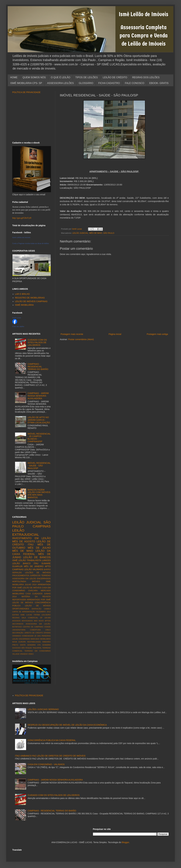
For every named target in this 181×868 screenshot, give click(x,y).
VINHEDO (24, 654)
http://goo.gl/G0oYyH (22, 218)
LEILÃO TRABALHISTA (30, 560)
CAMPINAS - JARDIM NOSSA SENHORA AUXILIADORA (38, 396)
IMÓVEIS (36, 582)
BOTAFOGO (17, 627)
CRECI (48, 630)
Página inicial (115, 334)
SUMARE (46, 563)
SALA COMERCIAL (30, 618)
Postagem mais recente (72, 334)
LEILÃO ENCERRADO (21, 639)
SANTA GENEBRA (28, 645)
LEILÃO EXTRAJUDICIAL (26, 532)
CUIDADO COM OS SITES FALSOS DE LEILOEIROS (37, 342)
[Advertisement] (31, 118)
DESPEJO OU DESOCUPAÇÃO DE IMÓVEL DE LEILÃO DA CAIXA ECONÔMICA (67, 725)
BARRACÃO (37, 609)
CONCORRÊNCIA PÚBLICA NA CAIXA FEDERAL (52, 740)
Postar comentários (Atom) (81, 339)
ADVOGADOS (27, 621)
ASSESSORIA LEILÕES (60, 83)
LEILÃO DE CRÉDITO (115, 77)
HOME (14, 77)
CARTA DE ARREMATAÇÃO (24, 612)
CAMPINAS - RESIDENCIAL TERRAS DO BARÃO (38, 367)
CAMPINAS (42, 526)
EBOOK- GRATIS (159, 83)
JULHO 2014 (31, 585)
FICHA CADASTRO (109, 83)
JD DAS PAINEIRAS (42, 636)
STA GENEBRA (44, 645)
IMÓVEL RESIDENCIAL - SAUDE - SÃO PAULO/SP (39, 466)
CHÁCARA (33, 591)
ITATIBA (37, 615)
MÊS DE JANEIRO (34, 566)
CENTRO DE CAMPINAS (33, 627)
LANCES (46, 560)
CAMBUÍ (47, 609)
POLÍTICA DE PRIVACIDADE (26, 92)
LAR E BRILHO (22, 294)
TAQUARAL (37, 648)
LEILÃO (28, 569)
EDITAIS (16, 615)
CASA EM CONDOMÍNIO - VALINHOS (46, 764)
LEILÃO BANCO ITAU (25, 563)
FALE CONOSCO (135, 83)
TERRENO (46, 576)
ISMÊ (15, 560)
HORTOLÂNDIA (19, 582)
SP (41, 618)
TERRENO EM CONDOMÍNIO (38, 651)
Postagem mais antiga (157, 334)
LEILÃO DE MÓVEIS (38, 606)
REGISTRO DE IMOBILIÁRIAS (30, 298)
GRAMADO (17, 636)
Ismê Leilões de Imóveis (21, 237)
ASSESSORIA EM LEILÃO (24, 579)
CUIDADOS (37, 594)
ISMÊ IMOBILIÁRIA (24, 305)
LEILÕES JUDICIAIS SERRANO (43, 709)
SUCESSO (16, 648)
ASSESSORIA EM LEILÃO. (38, 624)
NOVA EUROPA (19, 642)
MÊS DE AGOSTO (24, 541)
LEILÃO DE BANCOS (37, 557)
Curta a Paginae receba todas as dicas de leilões (31, 243)
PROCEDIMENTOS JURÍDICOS (26, 576)
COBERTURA (35, 630)
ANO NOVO (39, 621)
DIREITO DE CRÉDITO (34, 633)
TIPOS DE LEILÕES (87, 77)
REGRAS (16, 618)
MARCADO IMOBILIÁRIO (41, 639)
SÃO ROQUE (27, 648)
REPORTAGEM (19, 600)
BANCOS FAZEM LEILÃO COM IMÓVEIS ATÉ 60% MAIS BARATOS (39, 494)
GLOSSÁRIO (86, 83)
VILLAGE (16, 654)
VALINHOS (38, 569)
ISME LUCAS (26, 615)
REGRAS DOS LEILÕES (146, 77)
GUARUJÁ (17, 566)
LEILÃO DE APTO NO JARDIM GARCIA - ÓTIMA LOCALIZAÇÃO (39, 420)
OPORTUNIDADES (21, 609)
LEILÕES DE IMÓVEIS (38, 573)
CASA (28, 594)
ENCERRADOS (44, 579)
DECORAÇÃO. (18, 633)
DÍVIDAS (47, 633)
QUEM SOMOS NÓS (34, 77)
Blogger (125, 842)
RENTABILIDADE (34, 642)
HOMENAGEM (28, 636)
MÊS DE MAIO (96, 233)
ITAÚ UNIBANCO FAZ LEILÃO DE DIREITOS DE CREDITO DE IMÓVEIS (50, 756)
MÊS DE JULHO (39, 548)
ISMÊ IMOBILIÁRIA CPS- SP (26, 83)
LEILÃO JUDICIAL (80, 233)
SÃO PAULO (109, 233)
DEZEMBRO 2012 (43, 612)
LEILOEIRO (46, 615)
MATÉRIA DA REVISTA (36, 597)
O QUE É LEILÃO (61, 77)
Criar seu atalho (18, 326)
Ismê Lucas (17, 318)
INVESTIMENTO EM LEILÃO (31, 538)
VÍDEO (31, 654)
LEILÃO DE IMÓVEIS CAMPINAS (31, 301)
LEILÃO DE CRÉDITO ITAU (31, 543)
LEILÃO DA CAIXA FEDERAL (31, 552)
